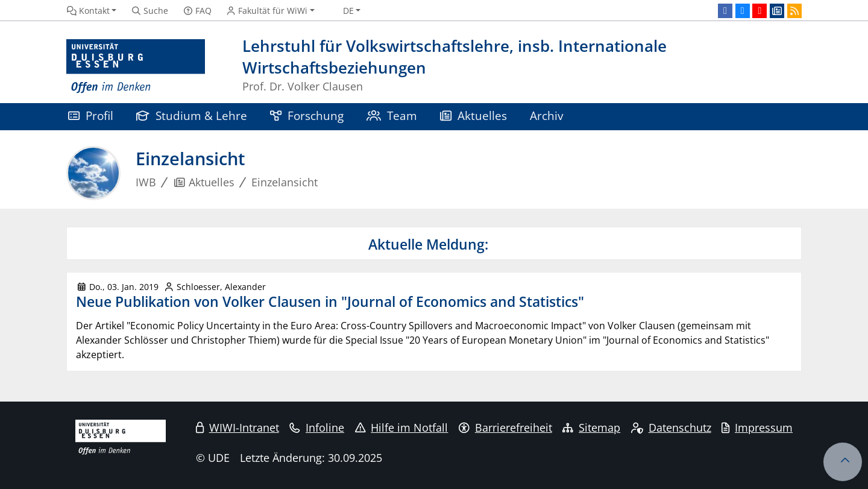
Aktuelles (473, 115)
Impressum (757, 427)
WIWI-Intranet (237, 427)
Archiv (546, 115)
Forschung (307, 115)
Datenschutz (671, 427)
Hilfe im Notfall (402, 427)
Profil (91, 115)
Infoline (317, 427)
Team (392, 115)
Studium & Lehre (192, 115)
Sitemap (591, 427)
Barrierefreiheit (505, 427)
